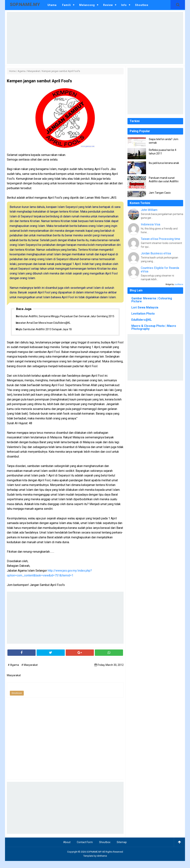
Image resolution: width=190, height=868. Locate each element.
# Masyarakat (30, 672)
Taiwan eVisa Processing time (160, 239)
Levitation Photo (143, 314)
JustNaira (179, 284)
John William (149, 210)
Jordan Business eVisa (156, 253)
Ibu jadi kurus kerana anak (164, 163)
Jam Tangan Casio (160, 193)
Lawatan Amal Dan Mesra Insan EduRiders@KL (47, 328)
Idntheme (102, 863)
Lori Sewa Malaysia (145, 307)
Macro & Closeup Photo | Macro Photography (154, 327)
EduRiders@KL (142, 320)
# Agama (14, 672)
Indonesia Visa (150, 224)
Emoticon (17, 700)
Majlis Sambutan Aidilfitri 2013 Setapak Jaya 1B (47, 336)
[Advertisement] (95, 38)
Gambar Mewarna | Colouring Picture (152, 300)
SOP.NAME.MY (94, 859)
